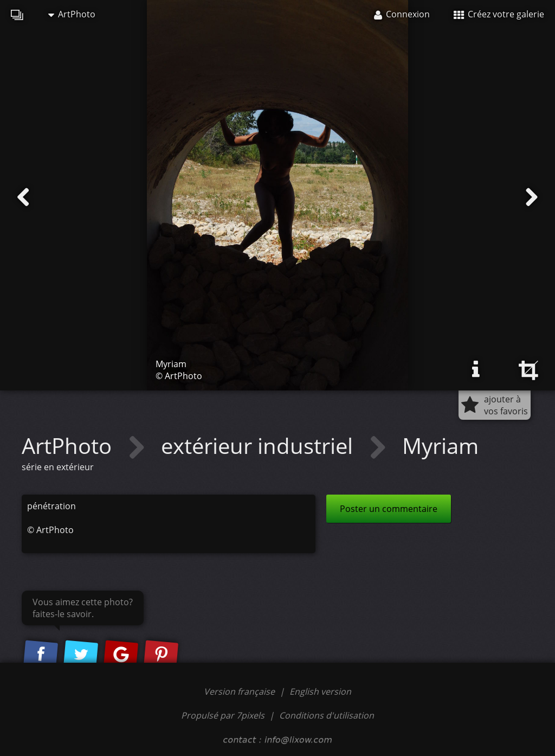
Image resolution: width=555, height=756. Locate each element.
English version (320, 691)
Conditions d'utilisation (327, 715)
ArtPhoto (72, 14)
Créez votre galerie (499, 14)
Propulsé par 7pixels (223, 715)
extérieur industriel (260, 446)
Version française (240, 691)
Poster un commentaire (389, 509)
